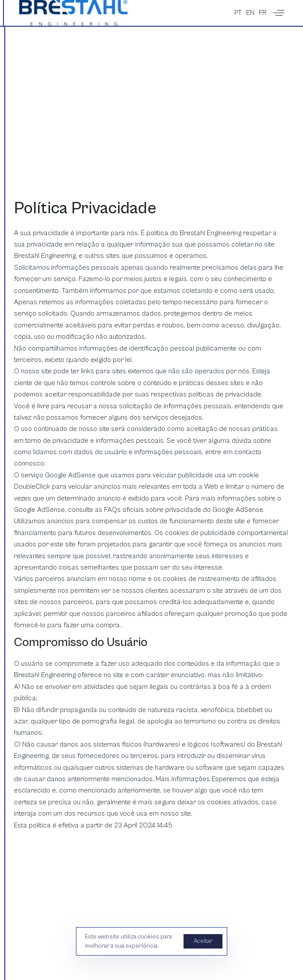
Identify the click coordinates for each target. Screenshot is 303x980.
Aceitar (203, 941)
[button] (279, 13)
